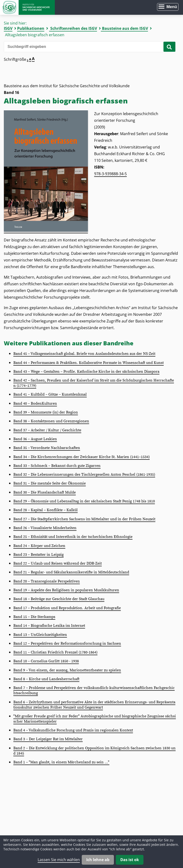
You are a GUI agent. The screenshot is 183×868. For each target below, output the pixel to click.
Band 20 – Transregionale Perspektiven (47, 581)
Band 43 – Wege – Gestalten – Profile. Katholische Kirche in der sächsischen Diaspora (86, 372)
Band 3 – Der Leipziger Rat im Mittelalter (48, 739)
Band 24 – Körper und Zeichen (39, 546)
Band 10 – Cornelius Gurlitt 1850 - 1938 (46, 661)
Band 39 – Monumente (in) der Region (46, 412)
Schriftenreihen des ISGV (74, 28)
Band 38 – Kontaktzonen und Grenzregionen (51, 421)
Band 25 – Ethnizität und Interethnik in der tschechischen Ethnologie (73, 537)
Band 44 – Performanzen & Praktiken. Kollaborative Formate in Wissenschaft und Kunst (89, 363)
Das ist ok (130, 860)
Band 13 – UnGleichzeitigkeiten (40, 635)
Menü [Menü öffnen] (172, 7)
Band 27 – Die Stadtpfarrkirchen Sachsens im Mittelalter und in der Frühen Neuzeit (84, 519)
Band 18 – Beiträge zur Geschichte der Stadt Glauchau (59, 599)
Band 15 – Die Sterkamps (34, 617)
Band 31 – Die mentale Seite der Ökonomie (50, 483)
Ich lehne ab (98, 860)
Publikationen (31, 28)
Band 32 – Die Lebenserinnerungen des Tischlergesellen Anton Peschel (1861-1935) (84, 475)
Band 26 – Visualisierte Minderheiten (45, 528)
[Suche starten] (169, 47)
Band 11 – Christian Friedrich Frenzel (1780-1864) (55, 652)
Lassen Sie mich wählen (59, 860)
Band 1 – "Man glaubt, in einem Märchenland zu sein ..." (61, 762)
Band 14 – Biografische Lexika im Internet (49, 626)
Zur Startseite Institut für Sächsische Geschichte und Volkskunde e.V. (27, 7)
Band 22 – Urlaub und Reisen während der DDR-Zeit (58, 563)
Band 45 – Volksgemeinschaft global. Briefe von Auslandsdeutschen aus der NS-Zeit (84, 354)
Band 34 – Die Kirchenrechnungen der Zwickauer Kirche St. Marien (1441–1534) (81, 457)
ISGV (8, 28)
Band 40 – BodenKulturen (35, 403)
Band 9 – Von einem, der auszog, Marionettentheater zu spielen (67, 670)
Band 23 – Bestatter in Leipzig (38, 555)
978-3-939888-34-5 (110, 174)
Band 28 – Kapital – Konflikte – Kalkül (46, 510)
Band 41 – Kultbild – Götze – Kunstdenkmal (50, 394)
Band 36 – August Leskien (35, 439)
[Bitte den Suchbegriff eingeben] (88, 47)
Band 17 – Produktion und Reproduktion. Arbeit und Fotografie (67, 608)
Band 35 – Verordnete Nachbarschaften (47, 448)
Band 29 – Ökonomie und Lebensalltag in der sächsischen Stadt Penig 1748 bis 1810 (84, 501)
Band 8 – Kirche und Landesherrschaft (46, 679)
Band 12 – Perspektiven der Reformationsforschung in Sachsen (67, 643)
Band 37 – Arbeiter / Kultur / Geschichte (47, 430)
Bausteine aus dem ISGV (125, 28)
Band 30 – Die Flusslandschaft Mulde (45, 492)
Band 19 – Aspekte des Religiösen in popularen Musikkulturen (66, 590)
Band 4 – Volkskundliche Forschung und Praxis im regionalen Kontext (73, 730)
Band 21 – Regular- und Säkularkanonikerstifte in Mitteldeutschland (71, 572)
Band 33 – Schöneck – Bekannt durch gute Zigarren (57, 466)
